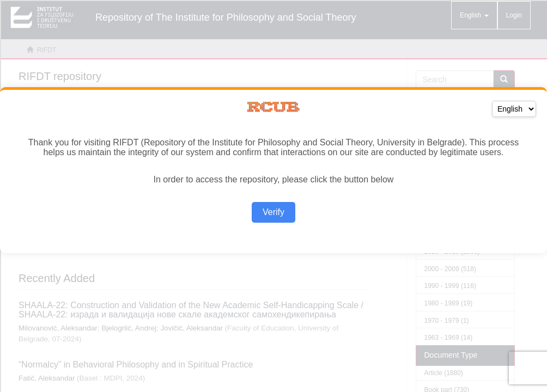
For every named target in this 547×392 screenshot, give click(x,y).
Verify (273, 212)
